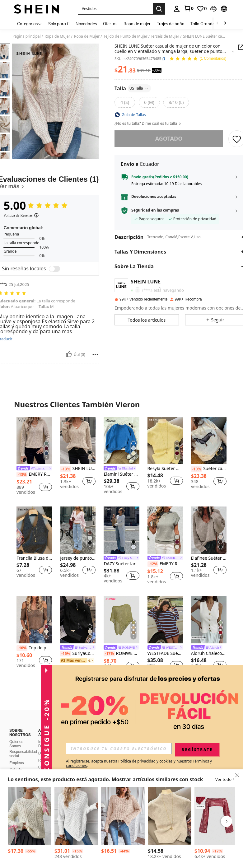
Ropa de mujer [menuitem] (137, 24)
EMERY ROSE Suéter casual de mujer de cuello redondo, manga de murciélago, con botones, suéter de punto (165, 564)
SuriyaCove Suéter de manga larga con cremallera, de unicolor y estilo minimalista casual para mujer (78, 654)
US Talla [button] (139, 88)
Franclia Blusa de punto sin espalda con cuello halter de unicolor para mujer (34, 558)
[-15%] (65, 654)
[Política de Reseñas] (21, 215)
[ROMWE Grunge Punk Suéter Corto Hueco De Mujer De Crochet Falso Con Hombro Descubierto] (216, 816)
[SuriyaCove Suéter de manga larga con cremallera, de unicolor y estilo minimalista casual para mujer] (78, 620)
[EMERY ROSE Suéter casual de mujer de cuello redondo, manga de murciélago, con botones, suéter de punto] (165, 530)
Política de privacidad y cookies (145, 761)
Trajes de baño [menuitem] (171, 24)
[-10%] (196, 469)
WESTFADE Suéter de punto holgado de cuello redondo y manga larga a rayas (165, 653)
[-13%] (22, 475)
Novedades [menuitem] (86, 24)
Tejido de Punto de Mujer (126, 36)
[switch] (54, 269)
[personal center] (177, 9)
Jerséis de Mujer (165, 36)
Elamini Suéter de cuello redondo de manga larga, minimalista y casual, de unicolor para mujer (121, 474)
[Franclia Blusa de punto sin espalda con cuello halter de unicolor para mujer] (34, 530)
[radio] (125, 102)
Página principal (27, 36)
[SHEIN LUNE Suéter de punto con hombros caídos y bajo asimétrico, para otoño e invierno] (123, 816)
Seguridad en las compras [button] (155, 210)
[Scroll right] (225, 23)
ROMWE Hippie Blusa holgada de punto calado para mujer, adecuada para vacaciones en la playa (121, 654)
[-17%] (109, 654)
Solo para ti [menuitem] (59, 24)
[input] (119, 749)
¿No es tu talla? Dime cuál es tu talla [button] (148, 124)
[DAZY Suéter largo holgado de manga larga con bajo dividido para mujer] (121, 530)
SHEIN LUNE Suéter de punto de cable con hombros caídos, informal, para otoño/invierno (78, 469)
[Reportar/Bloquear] (95, 354)
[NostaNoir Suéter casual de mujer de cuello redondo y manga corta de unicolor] (170, 816)
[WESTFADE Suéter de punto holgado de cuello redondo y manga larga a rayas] (165, 620)
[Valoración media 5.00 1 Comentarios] (198, 59)
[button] (115, 9)
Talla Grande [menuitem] (203, 24)
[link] (189, 8)
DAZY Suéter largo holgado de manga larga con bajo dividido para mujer (121, 564)
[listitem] (34, 457)
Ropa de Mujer (57, 36)
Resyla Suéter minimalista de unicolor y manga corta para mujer (165, 469)
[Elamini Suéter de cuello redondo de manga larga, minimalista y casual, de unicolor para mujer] (121, 441)
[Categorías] (30, 23)
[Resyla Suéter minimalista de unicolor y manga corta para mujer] (165, 441)
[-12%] (153, 564)
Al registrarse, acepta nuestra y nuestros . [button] (139, 763)
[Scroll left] (217, 23)
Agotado (169, 138)
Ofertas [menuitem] (110, 24)
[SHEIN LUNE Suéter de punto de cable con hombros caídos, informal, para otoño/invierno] (78, 441)
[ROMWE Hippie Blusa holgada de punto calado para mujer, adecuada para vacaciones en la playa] (121, 620)
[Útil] (69, 354)
